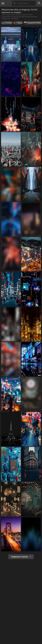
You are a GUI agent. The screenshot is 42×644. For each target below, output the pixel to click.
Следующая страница (21, 557)
